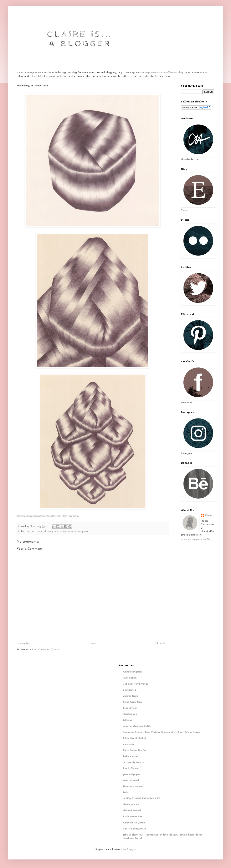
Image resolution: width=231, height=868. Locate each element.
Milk (125, 793)
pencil (85, 532)
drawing (49, 532)
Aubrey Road (131, 696)
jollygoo (128, 720)
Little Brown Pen (133, 817)
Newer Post (24, 644)
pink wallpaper (132, 775)
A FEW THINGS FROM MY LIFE (142, 799)
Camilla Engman (132, 672)
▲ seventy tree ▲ (134, 762)
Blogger (131, 849)
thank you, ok (131, 805)
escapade (129, 744)
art (28, 532)
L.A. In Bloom (130, 768)
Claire (208, 516)
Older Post (161, 644)
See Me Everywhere (135, 829)
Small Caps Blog (132, 702)
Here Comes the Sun (135, 750)
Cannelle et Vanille (134, 823)
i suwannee (130, 690)
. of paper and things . (136, 684)
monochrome (67, 532)
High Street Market (135, 738)
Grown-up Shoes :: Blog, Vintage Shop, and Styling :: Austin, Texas (161, 732)
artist (34, 532)
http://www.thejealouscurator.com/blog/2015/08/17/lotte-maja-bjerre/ (48, 516)
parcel (78, 532)
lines (56, 532)
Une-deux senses (133, 787)
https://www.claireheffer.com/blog (164, 73)
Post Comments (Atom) (45, 650)
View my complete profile (196, 540)
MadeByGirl (130, 708)
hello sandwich (132, 756)
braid (40, 532)
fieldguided (130, 714)
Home (93, 644)
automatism (130, 678)
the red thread (132, 811)
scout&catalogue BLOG (137, 726)
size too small (131, 781)
